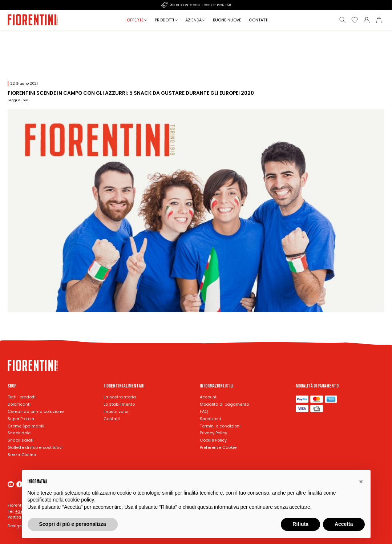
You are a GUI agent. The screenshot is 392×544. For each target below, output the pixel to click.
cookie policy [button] (80, 500)
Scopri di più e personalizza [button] (73, 524)
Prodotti (164, 20)
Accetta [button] (344, 524)
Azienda (193, 20)
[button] (361, 482)
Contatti (259, 20)
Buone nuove (227, 20)
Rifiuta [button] (300, 524)
